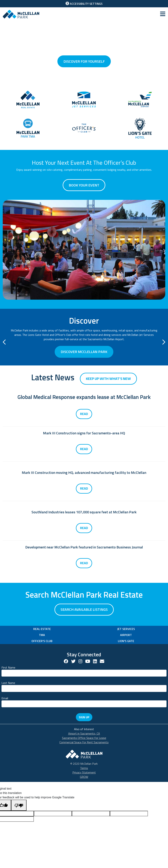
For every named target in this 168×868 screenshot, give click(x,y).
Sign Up (84, 717)
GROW (84, 777)
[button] (4, 343)
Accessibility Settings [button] (84, 4)
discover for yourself (84, 61)
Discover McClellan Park (84, 352)
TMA (42, 635)
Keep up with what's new (108, 379)
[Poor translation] (19, 805)
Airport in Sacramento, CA (84, 733)
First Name (8, 667)
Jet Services (126, 629)
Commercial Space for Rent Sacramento (84, 742)
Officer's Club (42, 641)
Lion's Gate (126, 641)
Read (84, 414)
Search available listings (84, 609)
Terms (84, 768)
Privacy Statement (84, 772)
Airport (126, 635)
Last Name (8, 683)
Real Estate (42, 629)
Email (5, 698)
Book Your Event (84, 185)
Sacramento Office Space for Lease (84, 738)
